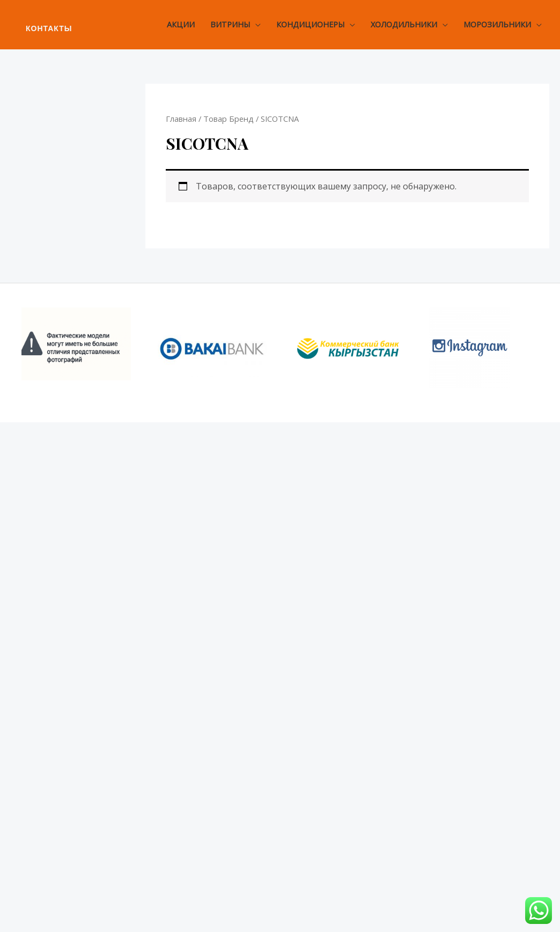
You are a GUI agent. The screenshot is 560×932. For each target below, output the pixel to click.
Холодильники (404, 24)
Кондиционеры (310, 24)
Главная (181, 119)
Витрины (230, 24)
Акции (181, 24)
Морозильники (497, 24)
